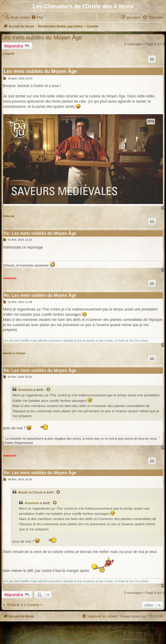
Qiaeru (105, 633)
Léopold (9, 54)
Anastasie (10, 278)
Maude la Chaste (14, 353)
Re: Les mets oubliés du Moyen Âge (40, 233)
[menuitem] (37, 18)
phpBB (69, 627)
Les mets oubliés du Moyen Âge (42, 37)
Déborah (9, 216)
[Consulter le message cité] (49, 390)
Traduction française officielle (76, 633)
